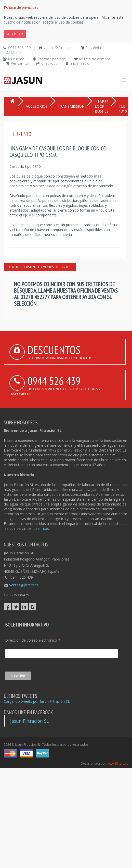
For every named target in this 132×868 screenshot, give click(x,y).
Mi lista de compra (95, 59)
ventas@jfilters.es (58, 48)
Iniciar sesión (81, 63)
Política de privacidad (21, 7)
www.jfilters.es (118, 763)
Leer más (41, 528)
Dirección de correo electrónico (33, 640)
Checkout (49, 63)
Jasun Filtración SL (29, 721)
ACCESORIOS (37, 106)
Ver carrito (19, 63)
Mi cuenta (16, 59)
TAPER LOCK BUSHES (102, 106)
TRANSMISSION (71, 106)
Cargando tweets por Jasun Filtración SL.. (38, 701)
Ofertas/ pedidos (52, 59)
